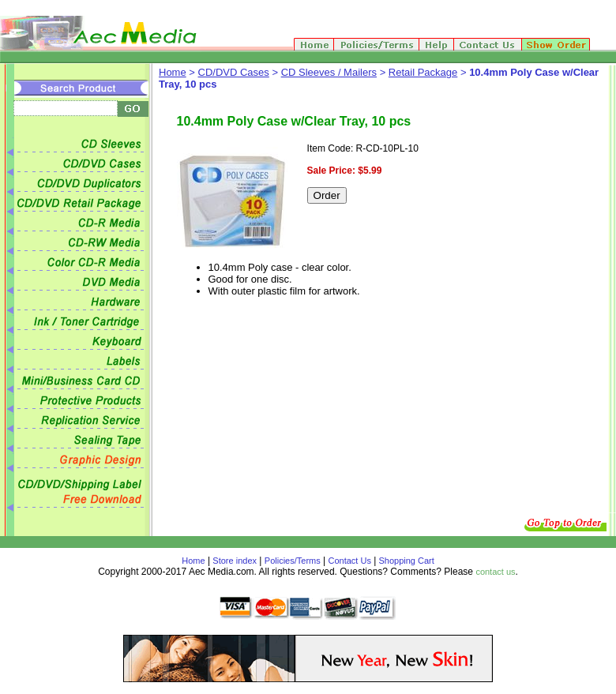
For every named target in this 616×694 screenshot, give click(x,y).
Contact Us (350, 561)
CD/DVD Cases (234, 72)
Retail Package (423, 72)
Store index (235, 561)
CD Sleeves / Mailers (329, 72)
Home (173, 72)
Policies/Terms (293, 561)
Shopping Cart (405, 561)
